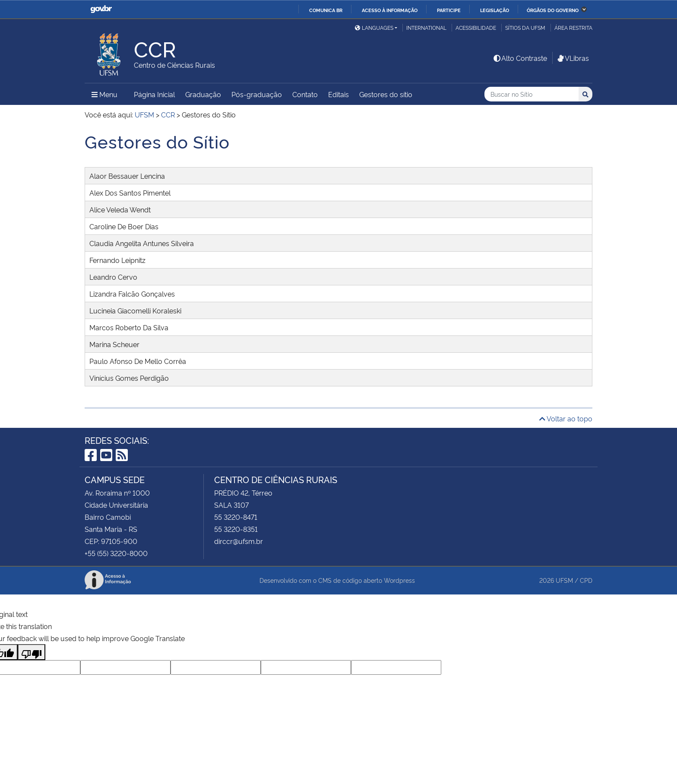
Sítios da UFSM (525, 27)
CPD (586, 580)
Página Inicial (154, 94)
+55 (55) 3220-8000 (116, 553)
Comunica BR (326, 10)
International (426, 27)
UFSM (564, 580)
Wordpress (399, 580)
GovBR (101, 9)
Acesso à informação (390, 10)
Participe (449, 10)
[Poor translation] (32, 652)
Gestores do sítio (386, 94)
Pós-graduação (257, 94)
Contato (305, 94)
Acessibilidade (476, 27)
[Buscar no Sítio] (531, 94)
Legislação (495, 10)
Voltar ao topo (566, 418)
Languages (374, 27)
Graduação (203, 94)
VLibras (573, 58)
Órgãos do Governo (553, 10)
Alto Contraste (520, 58)
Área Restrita (573, 27)
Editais (338, 94)
